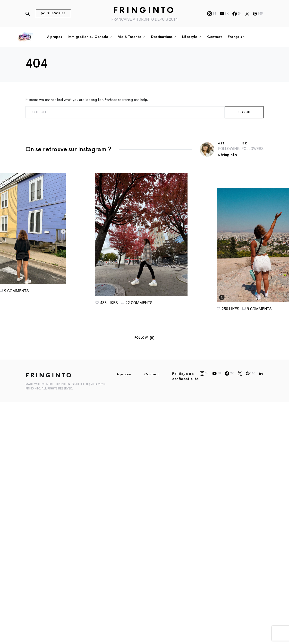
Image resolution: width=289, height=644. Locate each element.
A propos (124, 384)
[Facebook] (237, 14)
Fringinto (144, 11)
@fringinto (227, 155)
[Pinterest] (258, 14)
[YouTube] (224, 14)
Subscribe (53, 14)
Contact (152, 384)
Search (244, 112)
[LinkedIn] (261, 383)
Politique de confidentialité (185, 386)
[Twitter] (247, 14)
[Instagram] (212, 14)
